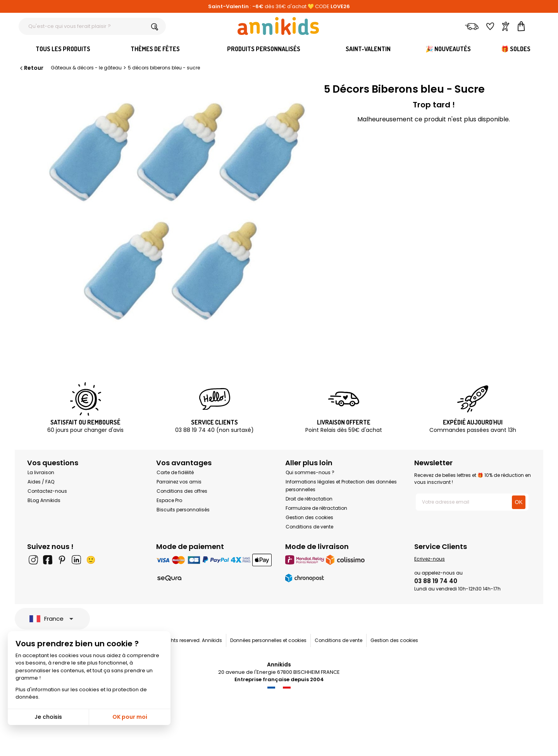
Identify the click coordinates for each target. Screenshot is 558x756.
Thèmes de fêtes (155, 49)
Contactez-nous (47, 491)
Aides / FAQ (41, 482)
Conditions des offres (182, 491)
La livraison (41, 472)
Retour (31, 68)
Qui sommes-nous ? (310, 472)
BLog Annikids (44, 500)
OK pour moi (130, 717)
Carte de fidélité (175, 472)
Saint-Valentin (368, 49)
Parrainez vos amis (179, 482)
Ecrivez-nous (430, 559)
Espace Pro (169, 500)
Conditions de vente (309, 527)
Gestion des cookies (309, 517)
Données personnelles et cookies (268, 640)
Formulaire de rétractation (316, 508)
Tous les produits (63, 49)
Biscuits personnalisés (183, 510)
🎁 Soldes (516, 49)
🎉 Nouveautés (448, 49)
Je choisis (48, 717)
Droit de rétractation (309, 499)
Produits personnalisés (264, 49)
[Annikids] (278, 26)
